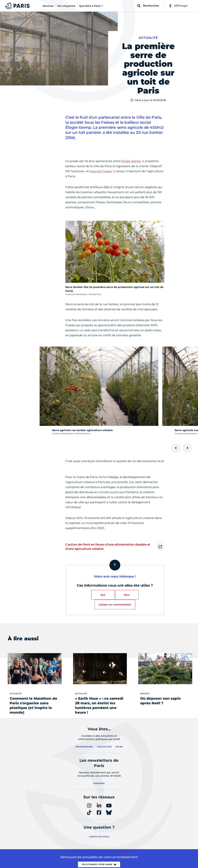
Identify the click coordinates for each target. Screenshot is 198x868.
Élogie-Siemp (131, 161)
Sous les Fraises (101, 171)
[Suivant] (187, 448)
